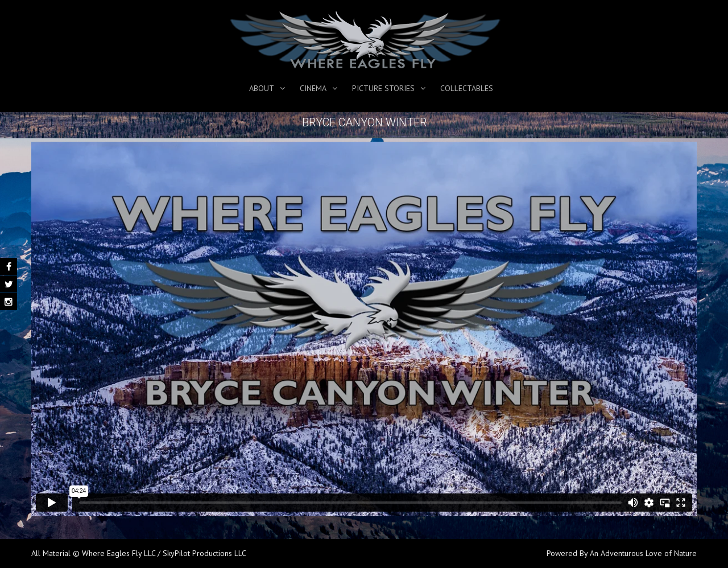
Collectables (467, 88)
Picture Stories (383, 88)
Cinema (313, 88)
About (262, 88)
